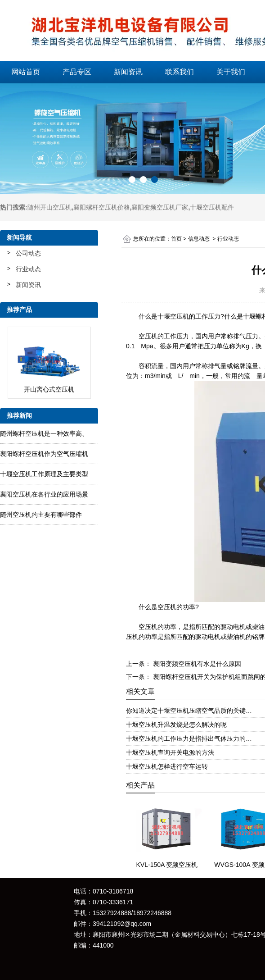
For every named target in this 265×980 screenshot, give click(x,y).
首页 (176, 239)
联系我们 (180, 72)
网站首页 (26, 72)
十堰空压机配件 (212, 207)
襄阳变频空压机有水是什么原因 (196, 664)
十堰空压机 (173, 316)
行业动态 (28, 269)
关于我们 (231, 72)
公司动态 (28, 253)
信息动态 (199, 239)
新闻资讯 (128, 72)
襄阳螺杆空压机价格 (102, 207)
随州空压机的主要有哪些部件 (41, 515)
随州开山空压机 (49, 207)
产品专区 (77, 72)
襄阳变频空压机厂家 (160, 207)
